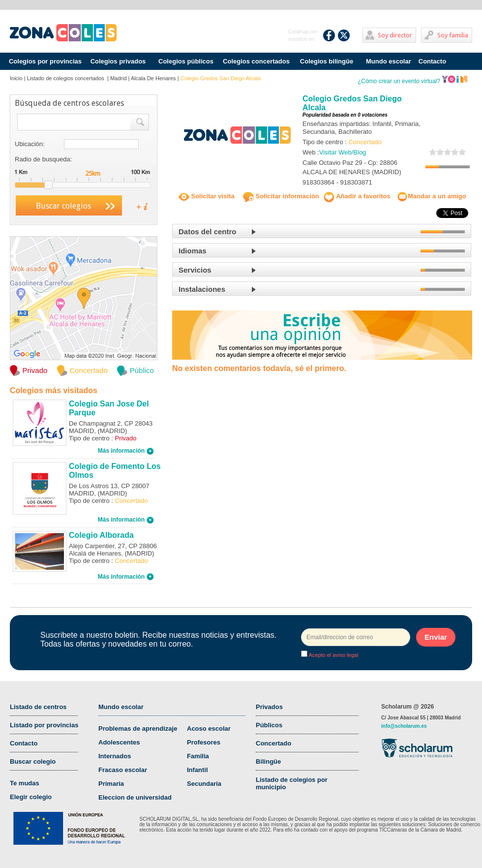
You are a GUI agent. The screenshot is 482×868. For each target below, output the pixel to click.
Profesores (204, 742)
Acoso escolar (209, 728)
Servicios (195, 270)
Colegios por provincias (45, 61)
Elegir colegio (31, 797)
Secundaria (204, 784)
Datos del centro (208, 232)
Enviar (436, 637)
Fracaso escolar (123, 770)
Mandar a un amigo (431, 196)
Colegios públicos (186, 61)
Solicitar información (281, 196)
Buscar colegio (33, 761)
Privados (269, 707)
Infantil (197, 770)
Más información (126, 451)
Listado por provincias (44, 725)
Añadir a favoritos (357, 196)
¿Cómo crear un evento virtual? (413, 81)
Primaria (111, 784)
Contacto (432, 61)
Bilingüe (268, 761)
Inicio (16, 78)
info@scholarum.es (404, 726)
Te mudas (25, 783)
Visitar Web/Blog (343, 152)
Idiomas (193, 251)
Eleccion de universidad (135, 797)
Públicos (269, 725)
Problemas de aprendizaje (138, 728)
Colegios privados (118, 61)
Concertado (273, 743)
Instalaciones (202, 289)
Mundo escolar (389, 61)
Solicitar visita (207, 196)
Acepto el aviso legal (333, 655)
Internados (115, 756)
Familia (198, 756)
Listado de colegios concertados (66, 78)
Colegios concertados (256, 61)
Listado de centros (38, 707)
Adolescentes (119, 742)
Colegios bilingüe (327, 61)
